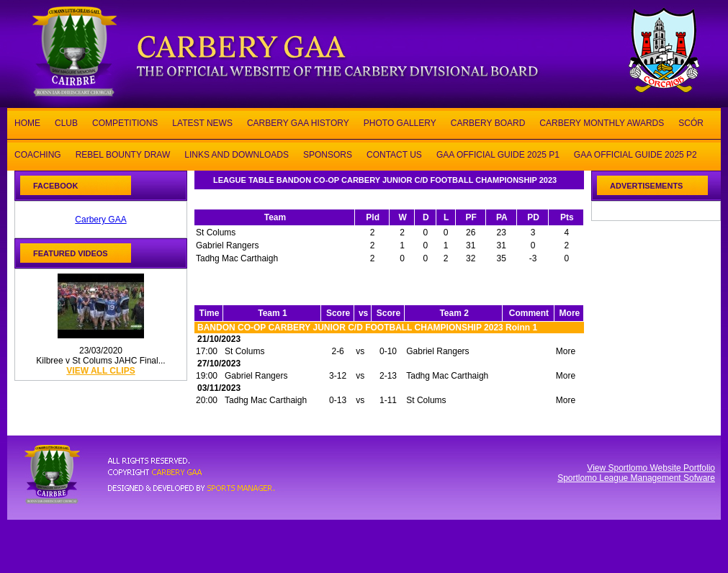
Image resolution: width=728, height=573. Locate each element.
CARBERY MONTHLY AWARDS (602, 122)
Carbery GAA (100, 220)
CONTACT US (394, 154)
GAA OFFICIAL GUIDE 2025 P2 (635, 154)
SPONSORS (328, 154)
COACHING (38, 154)
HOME (27, 122)
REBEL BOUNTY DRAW (123, 154)
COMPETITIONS (125, 122)
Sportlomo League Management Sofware (636, 478)
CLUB (66, 122)
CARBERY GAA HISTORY (298, 122)
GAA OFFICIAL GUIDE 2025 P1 (498, 154)
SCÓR (691, 122)
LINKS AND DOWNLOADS (237, 154)
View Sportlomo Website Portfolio (651, 468)
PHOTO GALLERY (400, 122)
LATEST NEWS (202, 122)
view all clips (100, 371)
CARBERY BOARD (488, 122)
